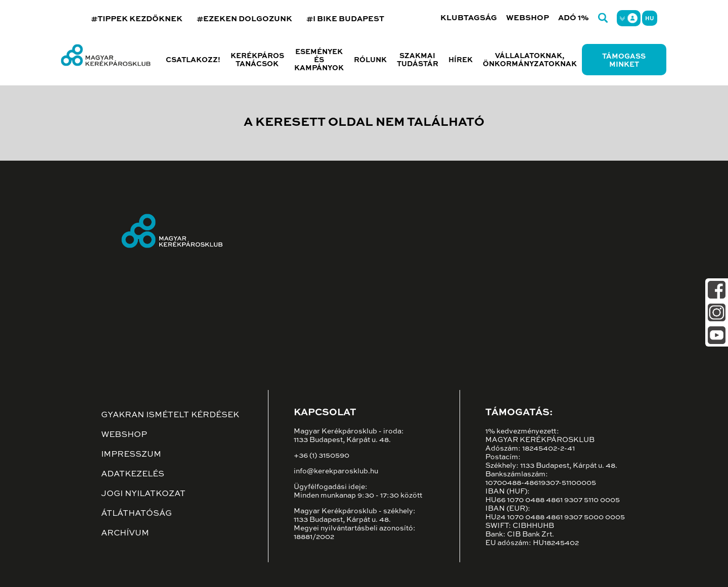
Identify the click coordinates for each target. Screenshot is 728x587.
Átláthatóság (136, 514)
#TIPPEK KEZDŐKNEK (137, 19)
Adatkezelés (133, 474)
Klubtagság (469, 18)
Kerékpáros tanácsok (257, 60)
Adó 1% (574, 18)
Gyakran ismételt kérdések (170, 415)
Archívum (125, 533)
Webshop (528, 18)
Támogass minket (624, 61)
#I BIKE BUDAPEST (345, 19)
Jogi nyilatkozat (143, 494)
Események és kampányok (319, 60)
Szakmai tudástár (418, 60)
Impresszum (131, 455)
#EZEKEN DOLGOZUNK (244, 19)
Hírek (461, 60)
